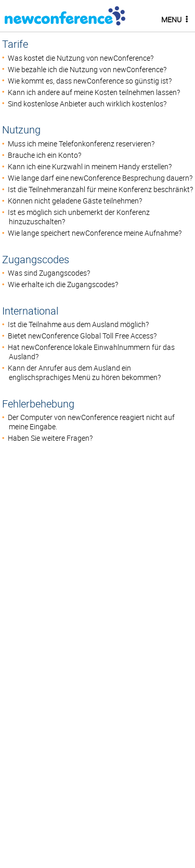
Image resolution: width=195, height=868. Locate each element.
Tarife (15, 44)
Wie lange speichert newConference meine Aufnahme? (95, 233)
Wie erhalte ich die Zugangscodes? (63, 284)
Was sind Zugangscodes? (49, 273)
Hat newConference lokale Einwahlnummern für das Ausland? (91, 352)
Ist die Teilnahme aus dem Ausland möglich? (78, 324)
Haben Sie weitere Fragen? (50, 438)
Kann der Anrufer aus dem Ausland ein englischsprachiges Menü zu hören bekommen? (84, 373)
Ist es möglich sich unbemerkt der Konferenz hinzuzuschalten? (79, 217)
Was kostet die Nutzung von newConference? (81, 58)
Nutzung (21, 130)
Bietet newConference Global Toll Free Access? (82, 336)
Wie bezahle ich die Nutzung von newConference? (87, 70)
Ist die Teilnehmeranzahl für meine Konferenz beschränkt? (100, 189)
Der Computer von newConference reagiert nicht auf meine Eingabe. (91, 422)
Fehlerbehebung (38, 404)
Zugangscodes (36, 259)
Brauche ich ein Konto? (44, 155)
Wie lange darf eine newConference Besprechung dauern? (100, 178)
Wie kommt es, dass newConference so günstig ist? (90, 81)
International (30, 311)
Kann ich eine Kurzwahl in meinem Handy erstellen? (90, 167)
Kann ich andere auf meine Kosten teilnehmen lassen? (94, 92)
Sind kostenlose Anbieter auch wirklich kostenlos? (87, 104)
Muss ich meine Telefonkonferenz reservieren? (81, 144)
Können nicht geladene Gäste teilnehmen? (75, 201)
